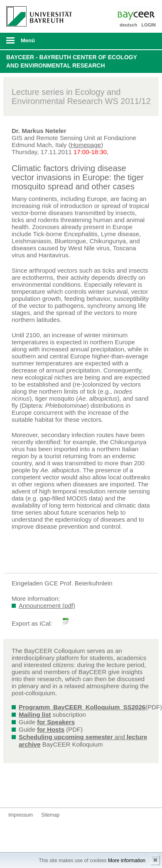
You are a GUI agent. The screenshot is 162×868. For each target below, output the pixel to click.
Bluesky (15, 792)
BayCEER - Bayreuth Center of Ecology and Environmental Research (72, 61)
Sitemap (50, 815)
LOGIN (148, 25)
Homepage (86, 145)
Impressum (21, 815)
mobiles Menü (36, 43)
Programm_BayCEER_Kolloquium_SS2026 (82, 707)
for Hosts (51, 729)
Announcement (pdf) (47, 606)
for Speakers (56, 722)
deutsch (128, 25)
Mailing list (35, 714)
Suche (141, 41)
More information (127, 861)
